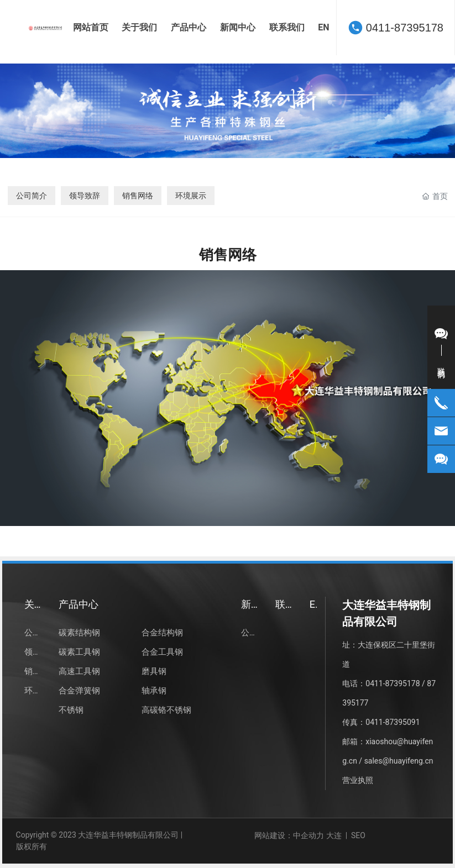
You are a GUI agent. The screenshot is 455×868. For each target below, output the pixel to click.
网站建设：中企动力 (289, 835)
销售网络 (138, 196)
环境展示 (191, 196)
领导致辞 (85, 196)
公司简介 (32, 196)
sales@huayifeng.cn (399, 761)
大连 (334, 835)
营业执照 (358, 780)
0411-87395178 (405, 28)
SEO (359, 835)
